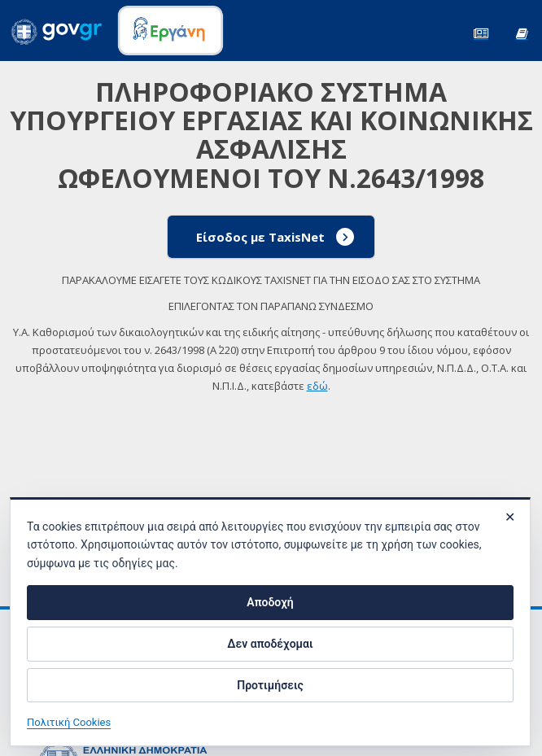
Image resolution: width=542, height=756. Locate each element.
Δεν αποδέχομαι (270, 644)
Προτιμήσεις (270, 685)
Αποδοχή (270, 602)
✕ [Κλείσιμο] (510, 517)
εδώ (317, 386)
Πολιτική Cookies (69, 722)
